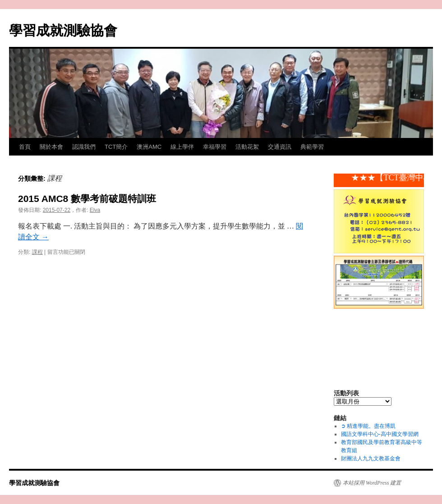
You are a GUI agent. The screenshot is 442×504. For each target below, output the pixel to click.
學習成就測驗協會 (63, 30)
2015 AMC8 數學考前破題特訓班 (87, 199)
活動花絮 (247, 147)
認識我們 (84, 147)
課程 (37, 252)
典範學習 (312, 147)
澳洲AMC (149, 147)
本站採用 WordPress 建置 (372, 483)
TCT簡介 (116, 147)
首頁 (25, 147)
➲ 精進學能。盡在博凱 (368, 426)
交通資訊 (280, 147)
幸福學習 (215, 147)
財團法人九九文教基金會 (371, 458)
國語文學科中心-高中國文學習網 (380, 434)
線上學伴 (182, 147)
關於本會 (51, 147)
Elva (95, 210)
